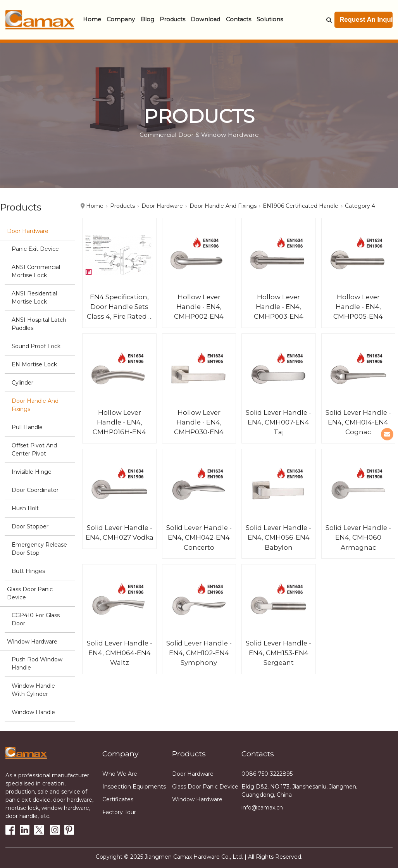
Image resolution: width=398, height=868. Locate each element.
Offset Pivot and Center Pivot (34, 450)
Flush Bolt (25, 508)
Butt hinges (28, 571)
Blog (147, 19)
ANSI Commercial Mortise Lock (36, 271)
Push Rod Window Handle (37, 664)
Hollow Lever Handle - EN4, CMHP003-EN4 (279, 307)
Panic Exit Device (35, 249)
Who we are (120, 774)
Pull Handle (27, 427)
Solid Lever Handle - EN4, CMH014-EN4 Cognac (358, 422)
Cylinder (22, 383)
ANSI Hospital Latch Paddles (39, 324)
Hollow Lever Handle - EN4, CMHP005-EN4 (358, 307)
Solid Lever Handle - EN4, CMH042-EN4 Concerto (199, 537)
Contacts (239, 19)
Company (121, 19)
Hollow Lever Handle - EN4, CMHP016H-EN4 (119, 422)
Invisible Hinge (32, 472)
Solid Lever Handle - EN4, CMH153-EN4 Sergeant (278, 653)
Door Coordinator (35, 490)
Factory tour (119, 812)
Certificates (118, 799)
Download (205, 19)
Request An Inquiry (366, 20)
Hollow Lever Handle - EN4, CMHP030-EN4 (199, 422)
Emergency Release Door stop (39, 549)
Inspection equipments (134, 787)
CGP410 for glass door (36, 619)
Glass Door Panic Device (30, 593)
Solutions (270, 19)
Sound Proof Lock (36, 346)
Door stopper (30, 526)
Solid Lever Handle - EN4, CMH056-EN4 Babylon (278, 537)
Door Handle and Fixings (35, 405)
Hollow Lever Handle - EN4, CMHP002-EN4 (199, 307)
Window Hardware (32, 642)
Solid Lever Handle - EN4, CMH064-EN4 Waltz (120, 653)
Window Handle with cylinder (33, 690)
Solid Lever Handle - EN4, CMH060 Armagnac (358, 537)
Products (172, 19)
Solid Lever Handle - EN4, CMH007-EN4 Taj (278, 422)
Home (92, 19)
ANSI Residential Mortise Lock (34, 298)
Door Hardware (28, 231)
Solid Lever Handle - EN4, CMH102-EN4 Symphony (199, 653)
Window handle (33, 712)
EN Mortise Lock (34, 364)
